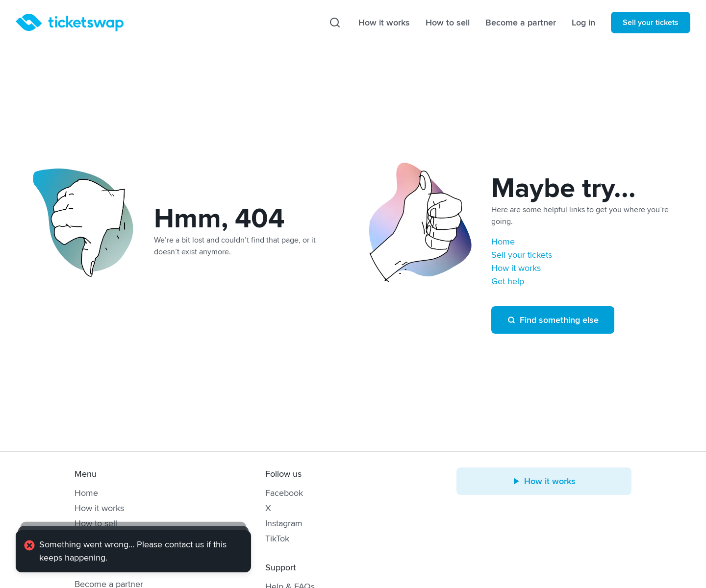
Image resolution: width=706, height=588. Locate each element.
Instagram (284, 523)
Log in (583, 23)
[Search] (335, 23)
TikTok (277, 539)
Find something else (553, 320)
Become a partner (521, 23)
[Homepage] (70, 23)
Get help (508, 281)
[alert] (133, 551)
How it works (384, 23)
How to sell (448, 23)
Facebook (284, 493)
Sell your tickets (651, 23)
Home (503, 242)
